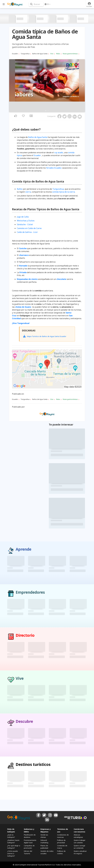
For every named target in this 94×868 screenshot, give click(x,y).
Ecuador (37, 155)
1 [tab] (46, 111)
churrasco (24, 255)
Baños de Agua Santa (38, 137)
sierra (28, 192)
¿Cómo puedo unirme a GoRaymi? (13, 853)
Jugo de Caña (23, 217)
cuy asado (59, 152)
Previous (12, 85)
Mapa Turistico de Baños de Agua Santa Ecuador (45, 336)
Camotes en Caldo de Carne (29, 228)
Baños (20, 189)
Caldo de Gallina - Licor (27, 232)
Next (82, 85)
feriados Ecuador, (54, 168)
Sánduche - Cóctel (25, 224)
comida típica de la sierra (64, 192)
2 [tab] (47, 111)
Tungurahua (58, 189)
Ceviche (23, 248)
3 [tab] (48, 111)
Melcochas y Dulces (26, 221)
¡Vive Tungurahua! (21, 323)
